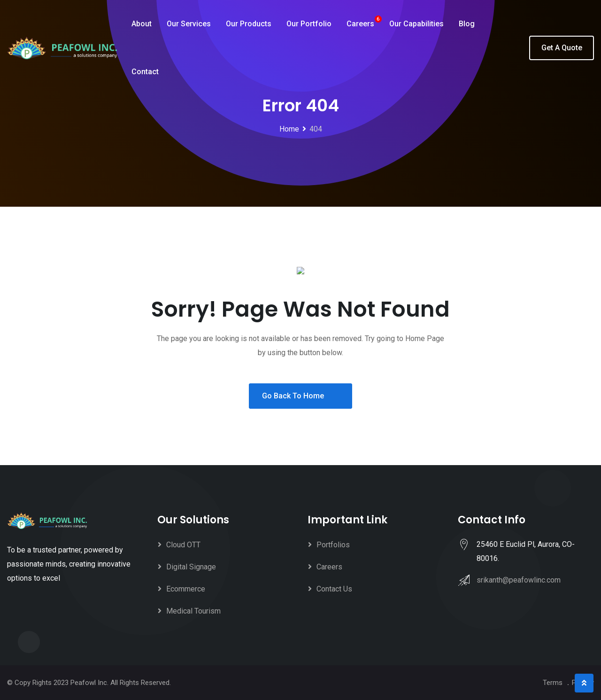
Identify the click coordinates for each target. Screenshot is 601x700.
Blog (467, 24)
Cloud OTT (183, 545)
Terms (553, 683)
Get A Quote (562, 48)
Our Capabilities (416, 24)
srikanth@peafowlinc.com (519, 580)
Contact (145, 72)
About (142, 24)
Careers (360, 24)
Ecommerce (186, 589)
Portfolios (333, 545)
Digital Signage (191, 567)
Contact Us (334, 589)
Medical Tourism (193, 611)
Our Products (249, 24)
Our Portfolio (309, 24)
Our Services (189, 24)
